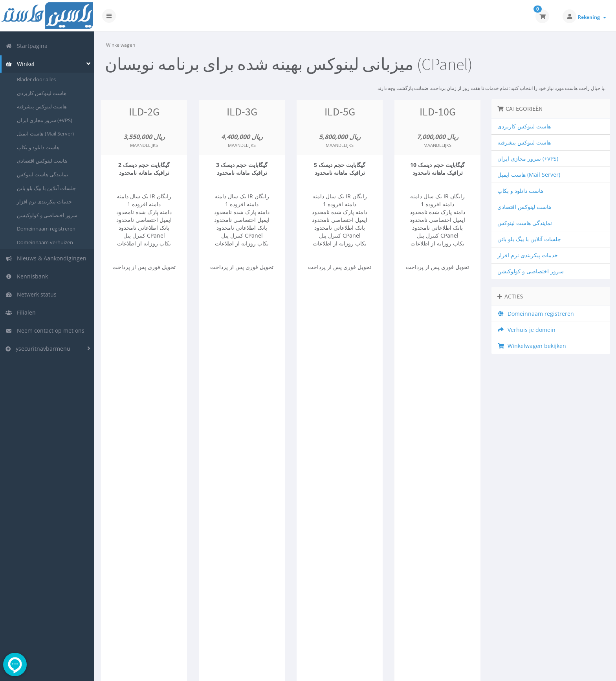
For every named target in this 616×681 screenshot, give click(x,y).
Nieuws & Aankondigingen (46, 258)
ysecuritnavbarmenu (38, 349)
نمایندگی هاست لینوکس (43, 174)
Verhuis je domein (526, 330)
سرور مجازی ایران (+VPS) (45, 120)
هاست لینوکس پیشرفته (42, 106)
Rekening (592, 17)
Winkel (20, 64)
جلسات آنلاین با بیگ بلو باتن (46, 188)
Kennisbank (27, 276)
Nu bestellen (144, 300)
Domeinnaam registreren (46, 229)
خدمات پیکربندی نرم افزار (44, 201)
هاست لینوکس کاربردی (42, 93)
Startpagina (27, 46)
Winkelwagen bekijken (532, 346)
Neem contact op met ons (45, 330)
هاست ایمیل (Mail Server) (45, 134)
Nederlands (548, 669)
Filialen (21, 312)
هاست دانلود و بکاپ (38, 147)
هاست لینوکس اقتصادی (42, 161)
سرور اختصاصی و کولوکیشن (47, 215)
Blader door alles (36, 79)
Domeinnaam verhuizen (45, 242)
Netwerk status (31, 294)
